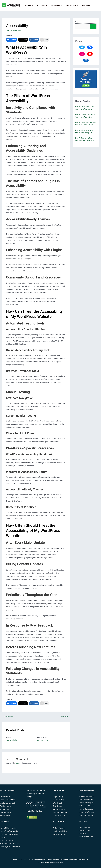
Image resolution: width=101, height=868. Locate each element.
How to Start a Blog (7, 841)
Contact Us (31, 811)
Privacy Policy (59, 863)
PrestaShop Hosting (60, 813)
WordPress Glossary (87, 837)
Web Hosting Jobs (60, 834)
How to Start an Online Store (11, 844)
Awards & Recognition (88, 803)
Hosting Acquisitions (61, 831)
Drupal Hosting (59, 797)
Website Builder (55, 5)
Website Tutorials (86, 831)
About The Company (87, 816)
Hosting (28, 5)
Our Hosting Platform (87, 797)
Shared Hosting (6, 797)
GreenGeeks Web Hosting (79, 860)
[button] (31, 5)
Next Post (65, 717)
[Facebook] (12, 40)
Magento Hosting (59, 809)
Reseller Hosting (6, 806)
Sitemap (40, 863)
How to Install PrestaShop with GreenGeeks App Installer (85, 117)
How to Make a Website (9, 828)
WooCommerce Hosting (9, 803)
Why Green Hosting (87, 800)
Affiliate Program (59, 828)
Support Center (85, 828)
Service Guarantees (87, 809)
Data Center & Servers (88, 806)
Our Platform (70, 5)
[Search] (93, 26)
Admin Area (42, 738)
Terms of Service (49, 863)
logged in (19, 763)
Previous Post (8, 717)
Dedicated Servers (7, 813)
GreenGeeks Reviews (87, 812)
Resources (84, 5)
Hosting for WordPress (8, 800)
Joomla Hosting (59, 800)
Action (9, 738)
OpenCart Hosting (60, 816)
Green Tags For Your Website (11, 847)
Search (78, 22)
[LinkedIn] (34, 40)
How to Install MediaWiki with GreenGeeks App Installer (85, 127)
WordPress (41, 5)
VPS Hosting (5, 809)
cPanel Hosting (59, 803)
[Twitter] (23, 40)
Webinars (83, 834)
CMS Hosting (58, 806)
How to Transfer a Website (10, 831)
